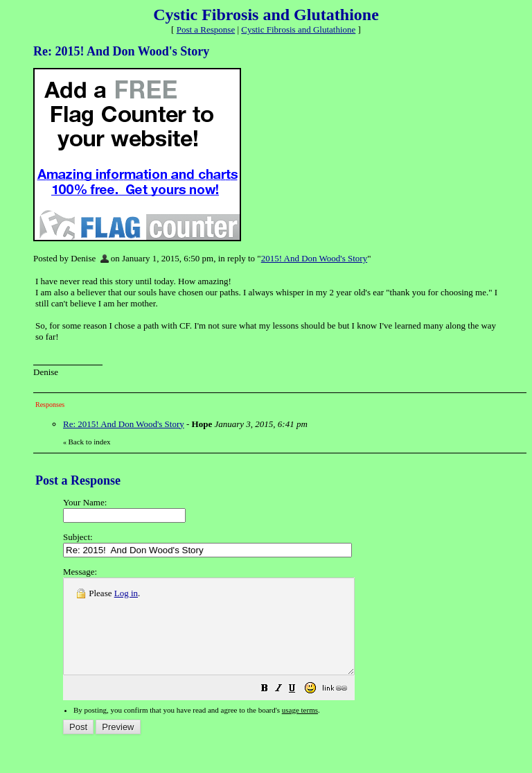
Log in (126, 593)
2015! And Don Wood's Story (314, 258)
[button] (299, 709)
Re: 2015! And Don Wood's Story (124, 424)
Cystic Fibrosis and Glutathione (298, 29)
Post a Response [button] (206, 29)
